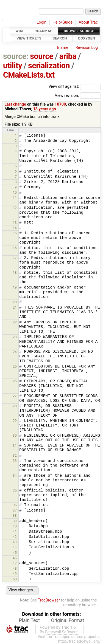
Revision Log (87, 48)
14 (15, 228)
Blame (63, 48)
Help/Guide (63, 22)
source (42, 56)
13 (15, 223)
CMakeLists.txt (29, 75)
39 (15, 521)
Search (60, 39)
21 (15, 307)
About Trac (88, 22)
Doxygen (87, 39)
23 (15, 337)
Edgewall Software (61, 632)
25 (15, 366)
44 (15, 547)
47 (15, 563)
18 (15, 272)
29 (15, 421)
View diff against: (75, 87)
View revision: (67, 95)
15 (15, 233)
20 (15, 302)
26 (15, 381)
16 (15, 248)
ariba (68, 56)
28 (15, 406)
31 (15, 446)
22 (15, 322)
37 (15, 510)
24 (15, 352)
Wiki (19, 31)
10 (15, 192)
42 (15, 537)
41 (15, 531)
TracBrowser (49, 600)
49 (15, 574)
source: (16, 56)
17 (15, 258)
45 (15, 553)
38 (15, 516)
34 (15, 475)
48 (15, 568)
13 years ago (45, 109)
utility (12, 66)
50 (15, 579)
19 (15, 287)
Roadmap (44, 31)
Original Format (68, 620)
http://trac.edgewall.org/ (79, 641)
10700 (60, 104)
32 (15, 455)
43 (15, 542)
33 (15, 461)
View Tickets (29, 39)
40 (15, 526)
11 (15, 198)
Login (41, 22)
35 (15, 490)
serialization (49, 66)
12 (15, 208)
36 (15, 505)
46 (15, 558)
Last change (15, 104)
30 (15, 435)
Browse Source (79, 31)
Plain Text (29, 620)
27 (15, 396)
